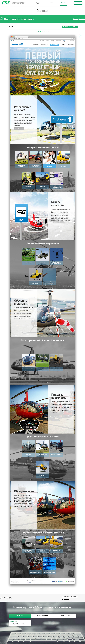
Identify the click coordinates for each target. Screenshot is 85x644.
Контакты (78, 3)
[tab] (20, 616)
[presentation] (20, 616)
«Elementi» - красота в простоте (70, 598)
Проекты (63, 3)
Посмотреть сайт (79, 19)
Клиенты (50, 3)
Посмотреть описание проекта (19, 19)
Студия (38, 3)
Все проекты (6, 598)
